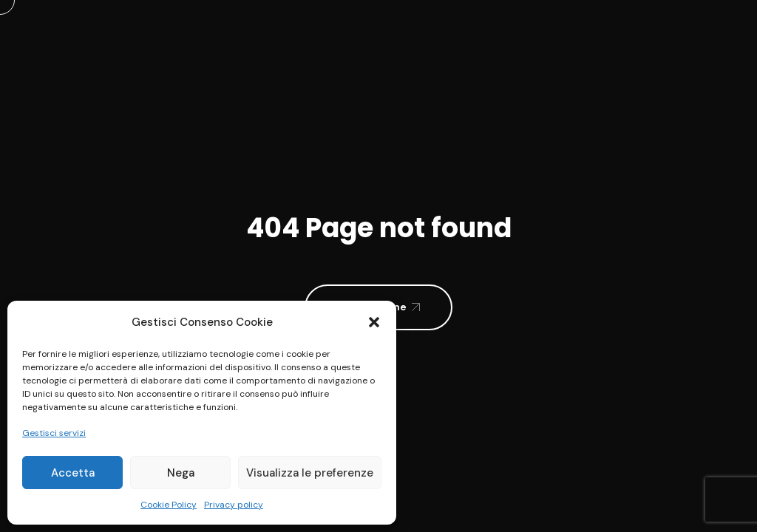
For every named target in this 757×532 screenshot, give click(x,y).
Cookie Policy (169, 505)
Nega (181, 473)
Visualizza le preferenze (310, 473)
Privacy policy (234, 505)
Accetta (73, 473)
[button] (374, 322)
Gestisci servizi (54, 433)
